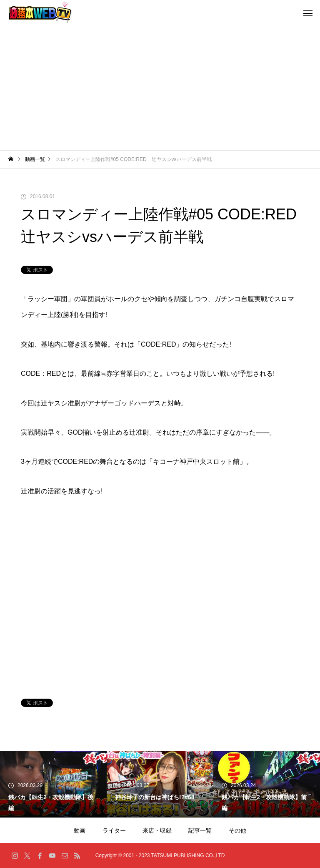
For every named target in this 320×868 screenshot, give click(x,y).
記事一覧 (200, 830)
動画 (80, 830)
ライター (114, 830)
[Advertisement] (160, 88)
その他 (237, 830)
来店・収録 (157, 830)
